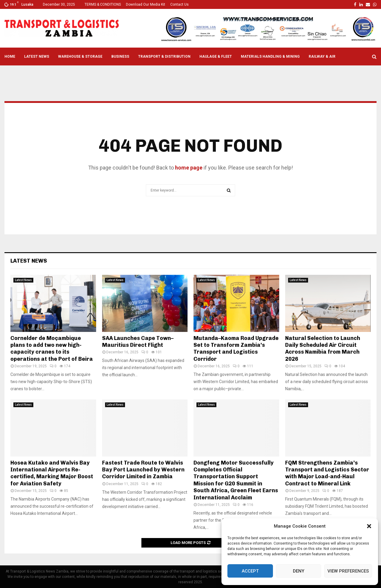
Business (120, 57)
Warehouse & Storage (80, 57)
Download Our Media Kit (146, 4)
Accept (250, 571)
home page (189, 168)
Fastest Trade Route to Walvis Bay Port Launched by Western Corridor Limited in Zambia (143, 470)
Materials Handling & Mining (270, 57)
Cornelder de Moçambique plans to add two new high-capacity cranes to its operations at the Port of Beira (52, 349)
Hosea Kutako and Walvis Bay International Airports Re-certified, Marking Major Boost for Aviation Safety (52, 473)
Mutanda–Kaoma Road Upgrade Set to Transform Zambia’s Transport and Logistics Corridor (236, 349)
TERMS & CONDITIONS (103, 4)
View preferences (348, 571)
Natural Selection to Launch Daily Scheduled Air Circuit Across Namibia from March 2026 (323, 349)
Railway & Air (322, 57)
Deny (299, 571)
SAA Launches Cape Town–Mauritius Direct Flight (138, 342)
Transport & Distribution (164, 57)
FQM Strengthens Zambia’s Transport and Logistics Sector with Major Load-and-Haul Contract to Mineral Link (327, 473)
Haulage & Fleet (216, 57)
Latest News (37, 57)
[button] (369, 526)
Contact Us (179, 4)
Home (10, 57)
